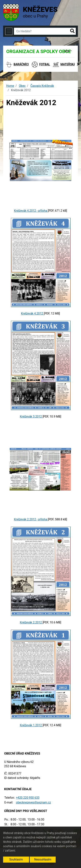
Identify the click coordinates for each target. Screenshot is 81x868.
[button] (72, 31)
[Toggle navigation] (9, 31)
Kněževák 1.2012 (31, 725)
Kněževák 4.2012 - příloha (31, 211)
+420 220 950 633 (28, 798)
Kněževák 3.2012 (31, 417)
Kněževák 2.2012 (31, 622)
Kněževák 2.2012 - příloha (31, 519)
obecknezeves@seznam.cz (33, 802)
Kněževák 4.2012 (32, 313)
